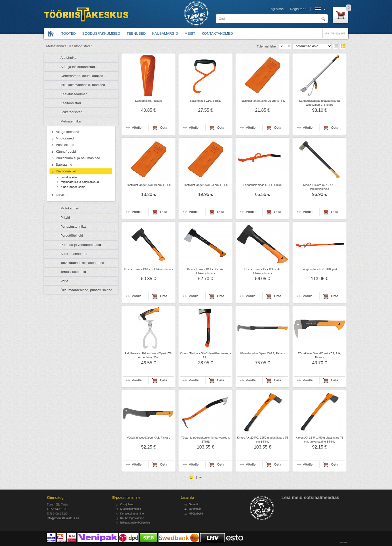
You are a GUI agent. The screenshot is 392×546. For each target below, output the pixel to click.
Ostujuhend (127, 504)
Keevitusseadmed (74, 94)
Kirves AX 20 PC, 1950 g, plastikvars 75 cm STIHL (262, 440)
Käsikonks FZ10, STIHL (205, 101)
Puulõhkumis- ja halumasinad (78, 158)
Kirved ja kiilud (69, 177)
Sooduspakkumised (101, 33)
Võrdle (137, 128)
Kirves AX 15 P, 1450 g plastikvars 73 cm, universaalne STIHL (319, 440)
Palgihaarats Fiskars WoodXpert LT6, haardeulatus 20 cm (149, 355)
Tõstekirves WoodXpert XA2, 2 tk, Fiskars (319, 355)
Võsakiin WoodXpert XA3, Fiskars (148, 438)
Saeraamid (64, 165)
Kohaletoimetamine (132, 514)
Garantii (194, 504)
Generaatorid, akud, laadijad (82, 76)
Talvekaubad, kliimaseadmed (82, 263)
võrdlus (338, 33)
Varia (64, 281)
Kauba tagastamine (132, 518)
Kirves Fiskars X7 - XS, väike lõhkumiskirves (263, 271)
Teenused (136, 33)
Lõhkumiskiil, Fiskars (149, 101)
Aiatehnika (68, 58)
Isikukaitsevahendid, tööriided (83, 85)
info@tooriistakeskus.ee (63, 518)
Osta (164, 128)
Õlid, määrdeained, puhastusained (86, 290)
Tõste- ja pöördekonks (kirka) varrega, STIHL (205, 440)
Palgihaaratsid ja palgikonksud (79, 182)
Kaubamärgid (165, 33)
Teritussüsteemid (73, 272)
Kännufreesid (66, 152)
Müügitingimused (131, 509)
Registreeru (299, 9)
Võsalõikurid (65, 145)
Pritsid (65, 218)
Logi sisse (276, 9)
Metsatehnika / (57, 46)
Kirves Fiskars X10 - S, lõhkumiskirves (148, 269)
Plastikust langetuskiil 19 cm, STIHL (148, 185)
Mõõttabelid (196, 514)
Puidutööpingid (72, 236)
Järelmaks (195, 509)
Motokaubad (70, 208)
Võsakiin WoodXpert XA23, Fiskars (262, 353)
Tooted (68, 33)
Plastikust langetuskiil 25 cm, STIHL (262, 101)
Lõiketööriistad (71, 112)
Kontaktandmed (217, 33)
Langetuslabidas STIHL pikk (319, 269)
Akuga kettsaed (67, 132)
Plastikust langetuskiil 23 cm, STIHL (205, 185)
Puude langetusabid (72, 187)
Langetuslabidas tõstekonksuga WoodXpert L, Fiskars (319, 103)
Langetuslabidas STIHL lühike (263, 185)
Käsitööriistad (71, 103)
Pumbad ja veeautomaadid (81, 245)
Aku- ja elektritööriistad (78, 67)
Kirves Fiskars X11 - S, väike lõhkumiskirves (205, 271)
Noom (343, 542)
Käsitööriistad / (80, 46)
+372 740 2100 (57, 509)
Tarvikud (62, 195)
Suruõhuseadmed (74, 254)
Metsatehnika (71, 121)
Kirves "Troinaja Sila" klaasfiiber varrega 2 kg (206, 355)
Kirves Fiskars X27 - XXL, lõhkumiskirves (319, 187)
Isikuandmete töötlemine (135, 523)
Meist (190, 33)
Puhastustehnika (73, 227)
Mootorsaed (65, 138)
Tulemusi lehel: (267, 46)
